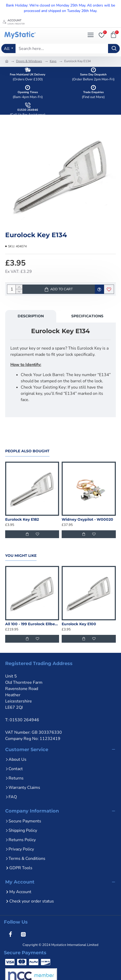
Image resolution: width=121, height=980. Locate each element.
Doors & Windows (29, 61)
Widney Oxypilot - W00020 (87, 519)
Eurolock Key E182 (22, 519)
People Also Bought (27, 451)
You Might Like (21, 556)
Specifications (87, 316)
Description (31, 316)
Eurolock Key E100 (79, 624)
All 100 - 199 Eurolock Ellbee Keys (32, 624)
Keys (53, 61)
